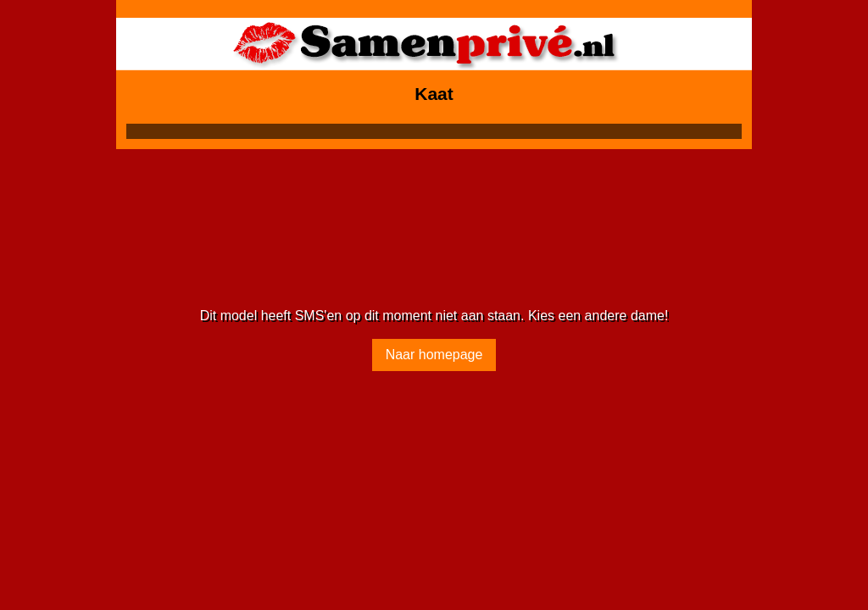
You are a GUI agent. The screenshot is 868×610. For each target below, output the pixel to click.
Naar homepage (434, 355)
